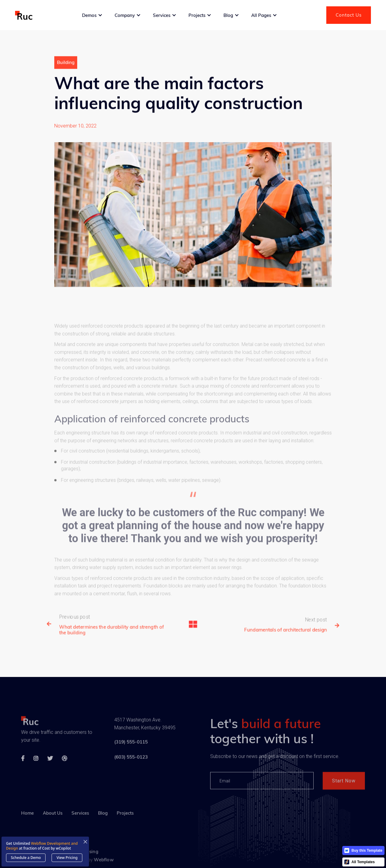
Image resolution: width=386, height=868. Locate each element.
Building (66, 66)
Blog (103, 828)
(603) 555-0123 (131, 769)
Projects (125, 828)
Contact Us (349, 15)
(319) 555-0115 (131, 754)
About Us (53, 828)
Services (80, 828)
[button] (92, 15)
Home (27, 828)
